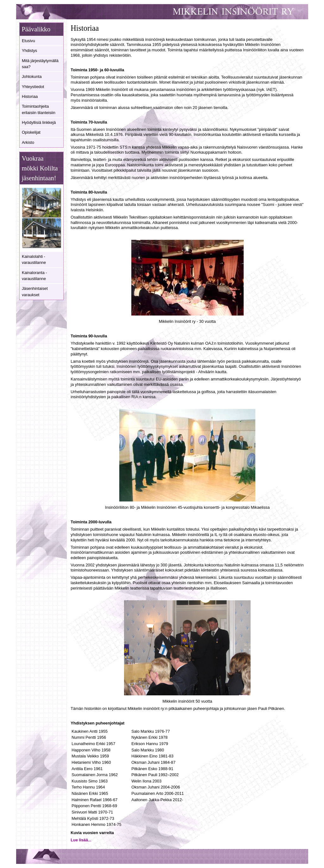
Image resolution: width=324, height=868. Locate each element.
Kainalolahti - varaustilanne (34, 259)
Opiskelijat (31, 132)
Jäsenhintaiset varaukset (35, 291)
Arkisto (28, 142)
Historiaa (30, 96)
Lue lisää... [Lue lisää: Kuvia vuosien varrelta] (81, 840)
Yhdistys (29, 51)
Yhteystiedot (33, 87)
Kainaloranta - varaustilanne (34, 276)
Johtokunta (32, 77)
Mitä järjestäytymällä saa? (40, 64)
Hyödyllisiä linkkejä (39, 122)
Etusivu (28, 41)
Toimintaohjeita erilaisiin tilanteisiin (39, 109)
